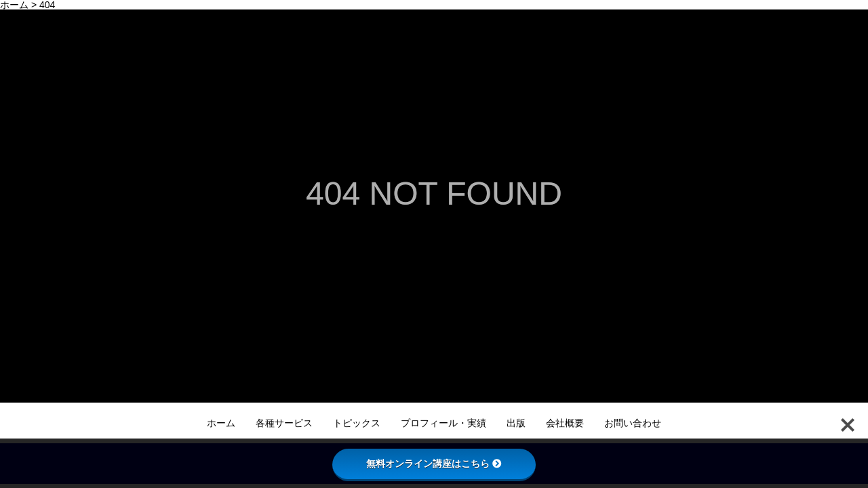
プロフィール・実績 (443, 423)
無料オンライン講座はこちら (434, 464)
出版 (516, 423)
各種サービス (284, 423)
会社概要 (565, 423)
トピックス (357, 423)
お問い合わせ (633, 423)
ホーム (221, 423)
